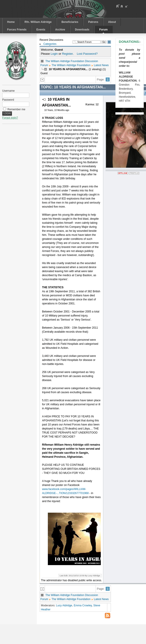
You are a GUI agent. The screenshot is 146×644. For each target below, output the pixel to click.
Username (8, 91)
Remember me (16, 109)
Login (54, 54)
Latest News (101, 65)
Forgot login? (10, 118)
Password (8, 100)
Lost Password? (87, 54)
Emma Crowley (83, 605)
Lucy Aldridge (64, 605)
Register (67, 54)
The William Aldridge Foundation (71, 65)
